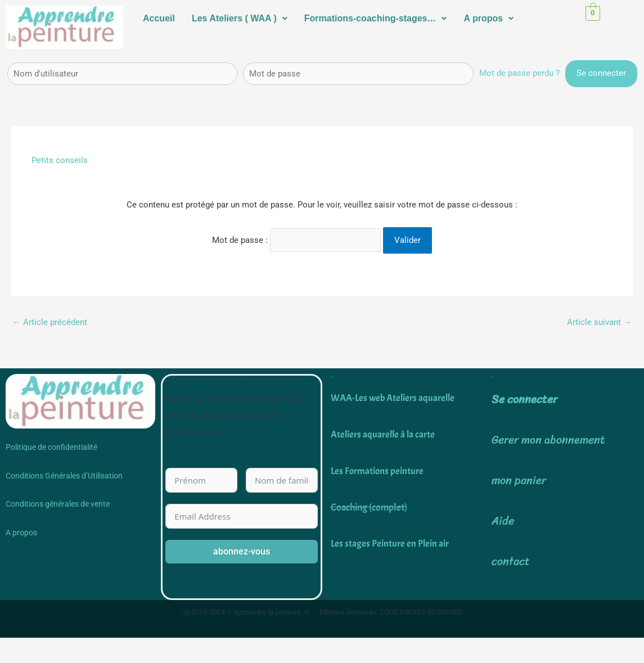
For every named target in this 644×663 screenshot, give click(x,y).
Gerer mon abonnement (548, 440)
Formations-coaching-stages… (376, 18)
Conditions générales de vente (58, 504)
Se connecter (524, 399)
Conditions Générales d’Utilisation (64, 475)
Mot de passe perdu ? (519, 73)
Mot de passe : (297, 239)
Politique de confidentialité (51, 447)
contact (511, 561)
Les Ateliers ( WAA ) (240, 18)
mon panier (519, 481)
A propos (488, 18)
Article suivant (599, 321)
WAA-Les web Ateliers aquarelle (395, 398)
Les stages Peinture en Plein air (390, 544)
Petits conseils (60, 160)
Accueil (159, 18)
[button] (240, 19)
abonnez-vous (242, 551)
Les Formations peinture (378, 470)
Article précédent (50, 321)
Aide (503, 521)
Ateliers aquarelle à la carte (384, 434)
